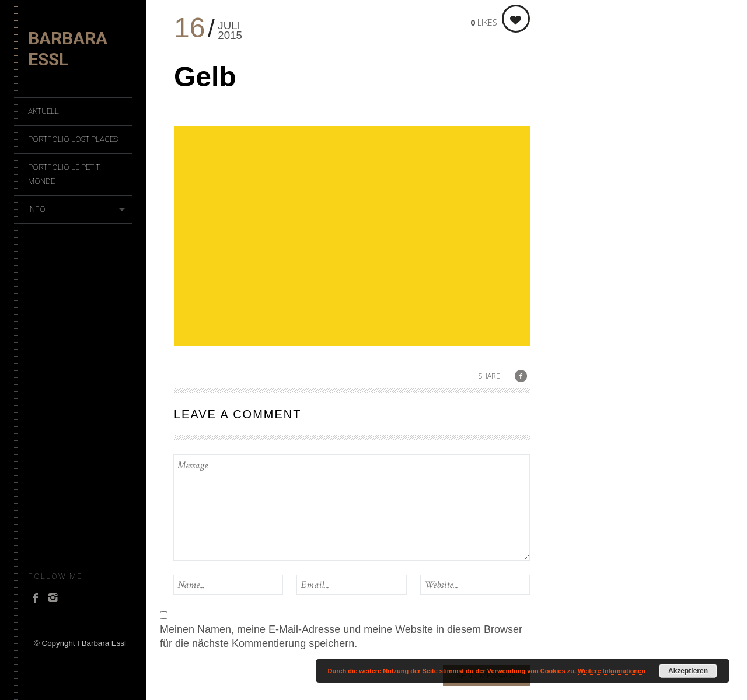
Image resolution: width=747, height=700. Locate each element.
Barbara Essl (68, 49)
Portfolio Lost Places (73, 139)
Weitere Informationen (612, 671)
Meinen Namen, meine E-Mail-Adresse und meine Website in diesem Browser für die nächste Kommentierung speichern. (341, 636)
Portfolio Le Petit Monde (64, 174)
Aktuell (43, 111)
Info (37, 209)
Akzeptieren (688, 671)
